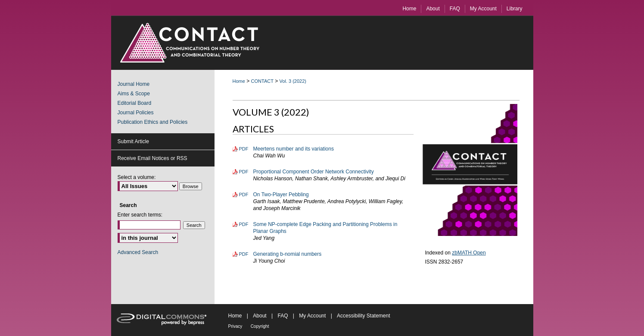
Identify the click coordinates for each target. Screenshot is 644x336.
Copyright (260, 326)
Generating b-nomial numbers (288, 254)
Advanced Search (138, 252)
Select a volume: (137, 177)
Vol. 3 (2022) (293, 81)
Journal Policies (136, 113)
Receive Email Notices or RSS (152, 158)
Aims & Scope (134, 94)
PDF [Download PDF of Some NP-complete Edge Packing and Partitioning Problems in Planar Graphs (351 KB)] (244, 224)
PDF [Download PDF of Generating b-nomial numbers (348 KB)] (244, 254)
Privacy (235, 326)
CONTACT (262, 81)
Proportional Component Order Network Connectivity (314, 172)
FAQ (283, 316)
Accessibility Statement (363, 316)
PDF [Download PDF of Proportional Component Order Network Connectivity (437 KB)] (244, 172)
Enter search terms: (140, 215)
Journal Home (134, 84)
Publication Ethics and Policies (153, 122)
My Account (312, 316)
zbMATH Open (469, 253)
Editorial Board (135, 103)
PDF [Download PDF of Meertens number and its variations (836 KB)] (244, 149)
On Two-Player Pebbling (281, 195)
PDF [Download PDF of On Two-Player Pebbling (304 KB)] (244, 195)
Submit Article (133, 141)
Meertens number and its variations (294, 149)
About (260, 316)
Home (239, 81)
